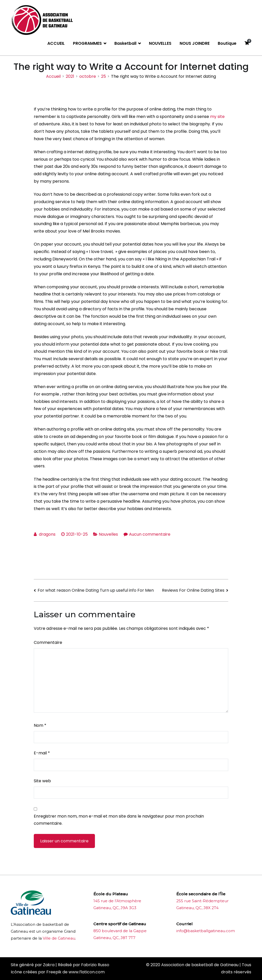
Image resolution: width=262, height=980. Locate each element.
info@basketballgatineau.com (206, 931)
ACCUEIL (56, 43)
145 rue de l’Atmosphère (117, 901)
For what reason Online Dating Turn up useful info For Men (96, 590)
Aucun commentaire (150, 534)
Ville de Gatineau (59, 938)
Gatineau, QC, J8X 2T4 (197, 908)
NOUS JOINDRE (195, 43)
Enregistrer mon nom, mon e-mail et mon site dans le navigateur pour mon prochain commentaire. (119, 820)
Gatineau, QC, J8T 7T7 (114, 938)
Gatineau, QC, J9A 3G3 (115, 908)
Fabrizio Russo (95, 965)
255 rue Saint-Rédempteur (202, 901)
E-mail (42, 753)
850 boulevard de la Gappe (120, 931)
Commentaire (48, 642)
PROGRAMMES (87, 43)
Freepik (54, 972)
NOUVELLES (160, 43)
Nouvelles (108, 534)
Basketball (125, 43)
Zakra (49, 965)
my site (217, 117)
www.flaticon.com (87, 972)
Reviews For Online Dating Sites (193, 590)
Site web (42, 781)
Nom (40, 725)
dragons (47, 534)
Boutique (227, 43)
